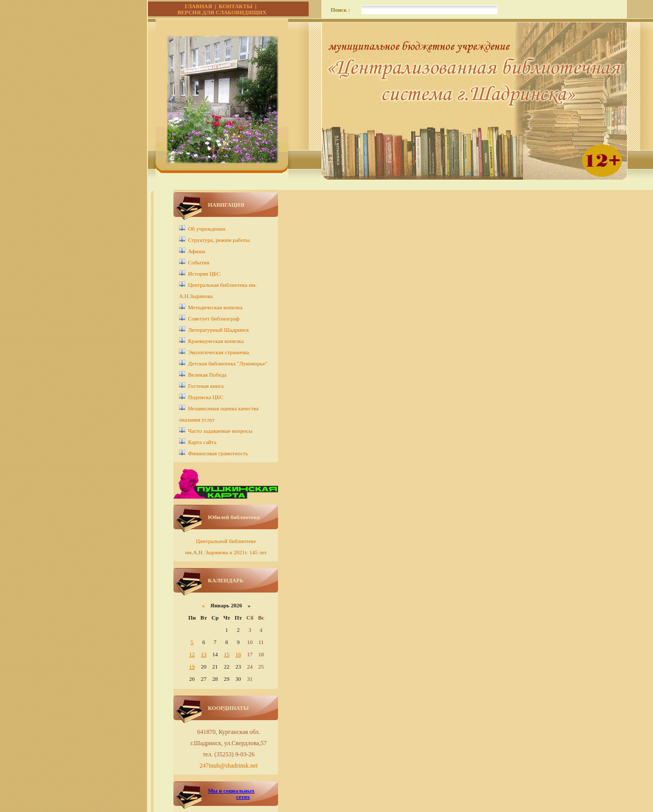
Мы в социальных (231, 791)
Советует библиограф (214, 318)
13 (204, 654)
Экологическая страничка (218, 352)
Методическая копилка (215, 307)
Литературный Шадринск (218, 330)
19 (192, 667)
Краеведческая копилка (216, 341)
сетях (243, 797)
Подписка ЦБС (206, 397)
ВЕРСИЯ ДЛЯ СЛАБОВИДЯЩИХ (222, 12)
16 (238, 654)
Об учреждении (206, 229)
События (198, 262)
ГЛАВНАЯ (198, 6)
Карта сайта (202, 442)
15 (227, 654)
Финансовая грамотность (218, 453)
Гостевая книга (206, 386)
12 (192, 654)
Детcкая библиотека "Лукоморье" (228, 363)
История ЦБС (204, 274)
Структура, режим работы (219, 240)
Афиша (196, 251)
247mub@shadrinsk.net (229, 766)
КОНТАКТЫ (236, 6)
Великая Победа (207, 375)
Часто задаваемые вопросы (220, 431)
